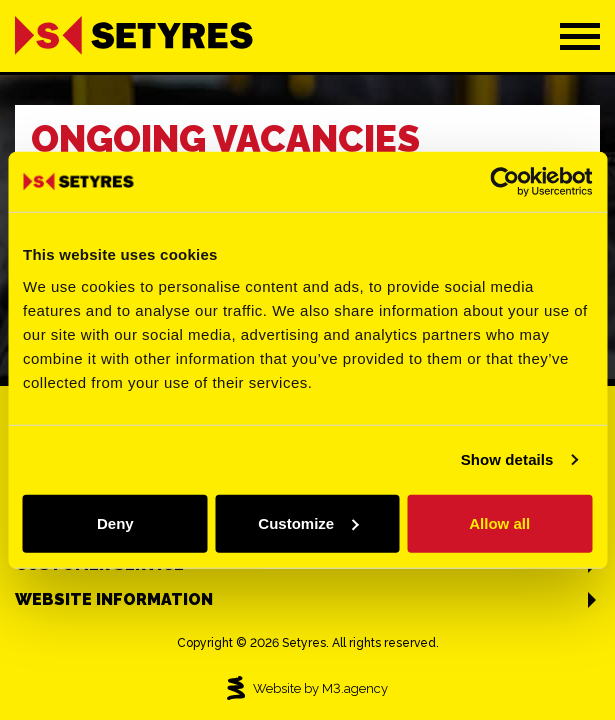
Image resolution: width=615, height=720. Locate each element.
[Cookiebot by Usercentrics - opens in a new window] (504, 182)
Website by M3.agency (308, 688)
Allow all (499, 522)
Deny (115, 522)
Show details (507, 459)
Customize (308, 522)
